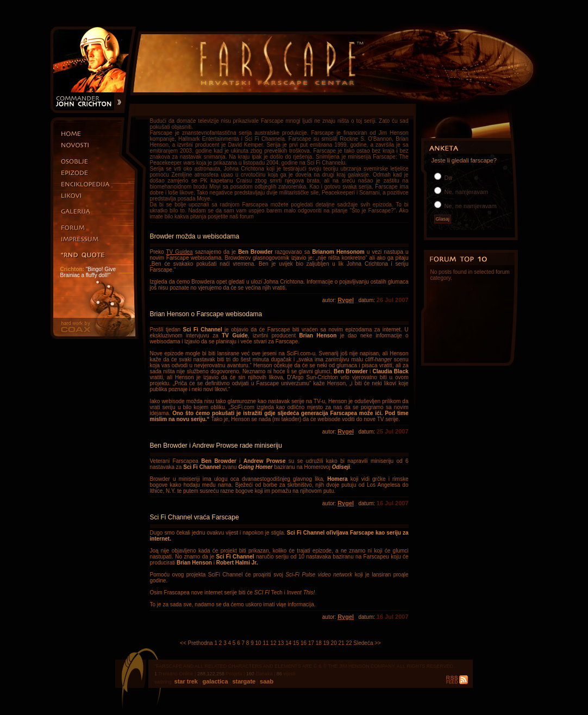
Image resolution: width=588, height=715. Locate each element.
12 (273, 643)
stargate (243, 681)
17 (311, 643)
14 (288, 643)
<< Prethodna (196, 643)
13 (281, 643)
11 (265, 643)
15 (296, 643)
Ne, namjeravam (466, 192)
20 (334, 643)
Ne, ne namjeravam (470, 206)
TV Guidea (180, 252)
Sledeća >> (367, 643)
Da (448, 178)
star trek (187, 681)
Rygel (346, 300)
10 (258, 643)
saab (266, 681)
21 (342, 643)
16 (304, 643)
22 (349, 643)
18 (319, 643)
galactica (214, 681)
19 (326, 643)
